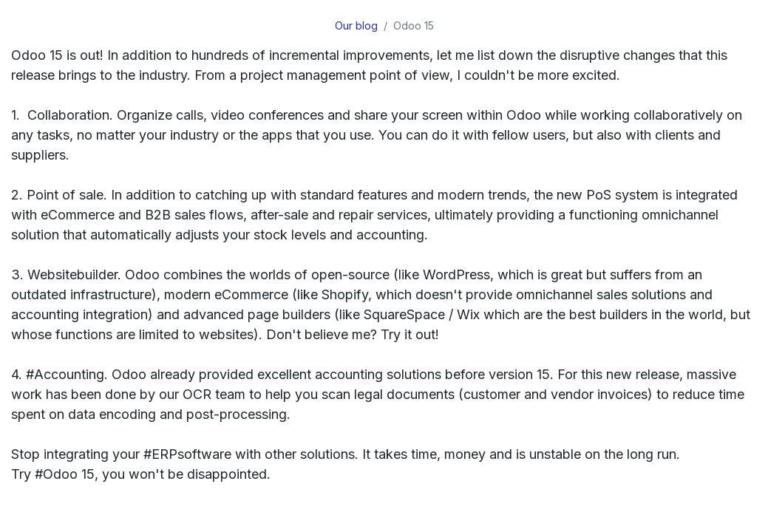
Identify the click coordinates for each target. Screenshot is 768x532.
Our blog (356, 25)
